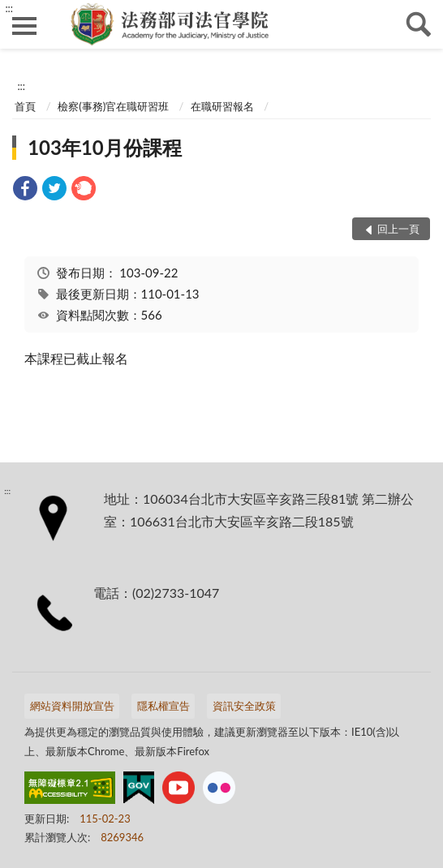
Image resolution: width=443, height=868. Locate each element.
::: (9, 8)
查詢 (419, 24)
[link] (25, 190)
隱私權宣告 (163, 706)
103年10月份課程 (105, 147)
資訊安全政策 (244, 706)
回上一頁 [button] (398, 229)
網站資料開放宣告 (72, 706)
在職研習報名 (222, 106)
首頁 (25, 106)
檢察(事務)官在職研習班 (113, 106)
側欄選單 (24, 26)
